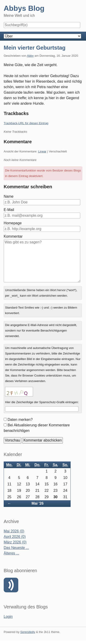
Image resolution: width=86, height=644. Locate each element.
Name (9, 196)
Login (8, 617)
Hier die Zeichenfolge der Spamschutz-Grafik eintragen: (42, 402)
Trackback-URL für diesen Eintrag (26, 123)
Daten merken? (20, 420)
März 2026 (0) (15, 542)
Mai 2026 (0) (14, 531)
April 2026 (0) (15, 537)
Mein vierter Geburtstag (35, 48)
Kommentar (13, 236)
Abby (30, 56)
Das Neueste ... (16, 548)
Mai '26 (37, 503)
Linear (42, 151)
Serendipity (28, 632)
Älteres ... (11, 553)
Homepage (13, 223)
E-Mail (9, 210)
